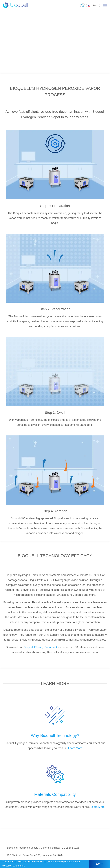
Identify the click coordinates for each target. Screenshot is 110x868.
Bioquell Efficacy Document (40, 647)
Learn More (75, 748)
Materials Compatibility (55, 794)
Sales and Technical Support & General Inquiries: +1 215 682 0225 (43, 848)
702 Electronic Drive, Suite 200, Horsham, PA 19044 (35, 855)
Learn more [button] (19, 866)
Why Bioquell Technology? (55, 736)
